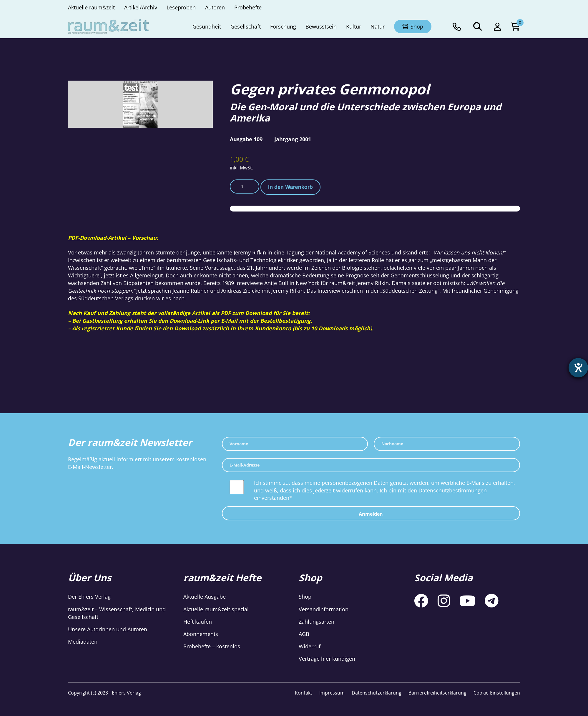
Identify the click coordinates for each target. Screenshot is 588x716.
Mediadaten (83, 642)
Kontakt (304, 693)
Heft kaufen (198, 622)
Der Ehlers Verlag (89, 597)
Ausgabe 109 (246, 139)
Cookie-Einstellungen (497, 693)
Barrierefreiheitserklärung (437, 693)
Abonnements (201, 634)
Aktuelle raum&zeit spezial (216, 609)
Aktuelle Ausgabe (205, 597)
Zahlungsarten (317, 622)
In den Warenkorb (290, 187)
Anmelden (371, 514)
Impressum (332, 693)
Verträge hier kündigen (327, 659)
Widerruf (310, 646)
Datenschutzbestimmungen (453, 490)
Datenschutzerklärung (377, 693)
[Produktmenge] (245, 187)
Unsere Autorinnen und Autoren (108, 629)
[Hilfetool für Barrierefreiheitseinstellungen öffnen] (578, 368)
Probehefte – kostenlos (212, 646)
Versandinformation (324, 609)
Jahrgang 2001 (293, 139)
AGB (304, 634)
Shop (305, 597)
